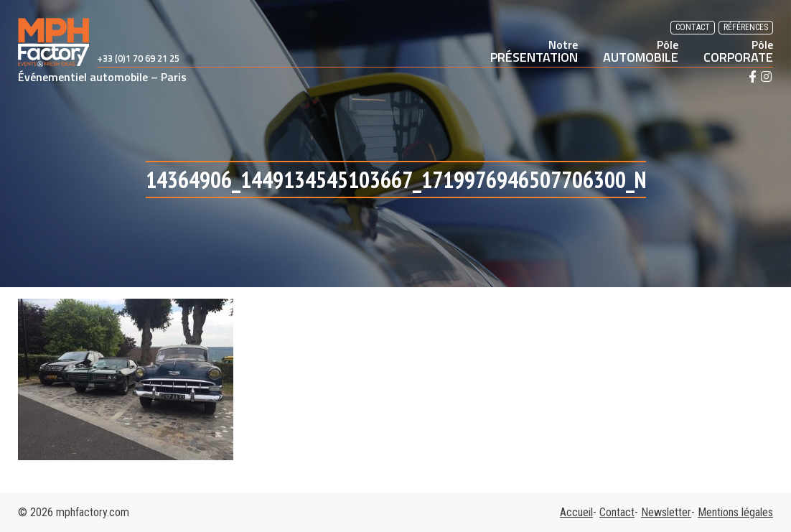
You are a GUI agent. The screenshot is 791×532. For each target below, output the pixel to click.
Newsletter (666, 512)
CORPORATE (738, 51)
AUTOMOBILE (641, 51)
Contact (693, 27)
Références (746, 27)
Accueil (576, 512)
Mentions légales (735, 512)
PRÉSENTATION (534, 51)
